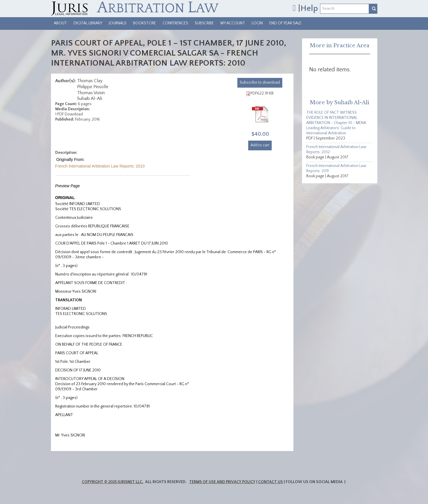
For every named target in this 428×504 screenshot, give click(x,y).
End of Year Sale (285, 23)
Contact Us (271, 482)
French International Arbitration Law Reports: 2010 (100, 166)
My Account (233, 23)
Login (257, 23)
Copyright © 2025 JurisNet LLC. (113, 482)
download (260, 82)
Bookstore (145, 23)
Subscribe (204, 23)
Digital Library (88, 23)
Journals (118, 23)
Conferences (175, 23)
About (60, 23)
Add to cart (260, 145)
